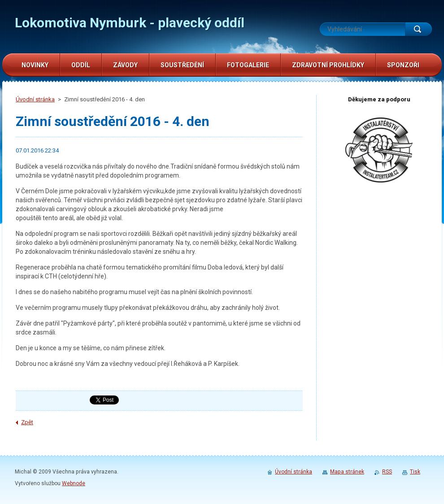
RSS (387, 472)
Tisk (415, 472)
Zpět (27, 422)
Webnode (74, 483)
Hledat (418, 29)
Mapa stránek (347, 472)
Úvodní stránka (35, 99)
